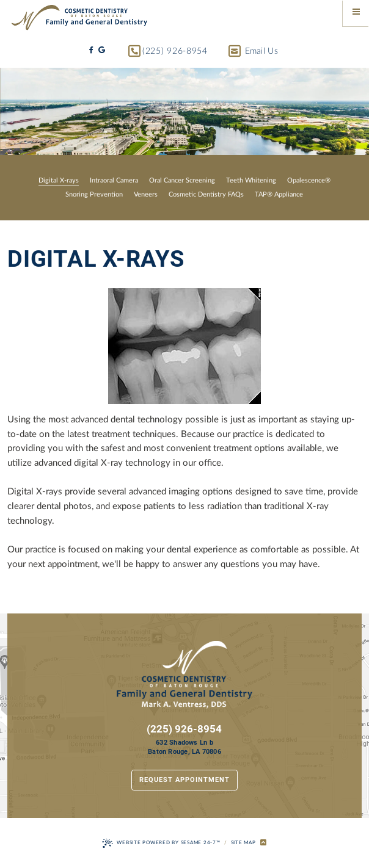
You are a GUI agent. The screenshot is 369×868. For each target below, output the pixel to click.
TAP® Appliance (279, 194)
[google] (102, 50)
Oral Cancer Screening (182, 180)
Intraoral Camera (114, 180)
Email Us (253, 52)
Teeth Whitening (251, 180)
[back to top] (263, 843)
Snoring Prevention (94, 194)
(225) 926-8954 (168, 52)
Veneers (146, 194)
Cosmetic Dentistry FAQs (206, 194)
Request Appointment (185, 780)
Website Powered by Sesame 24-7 (161, 843)
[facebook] (91, 50)
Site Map (243, 843)
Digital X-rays (59, 180)
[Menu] (356, 13)
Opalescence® (309, 180)
